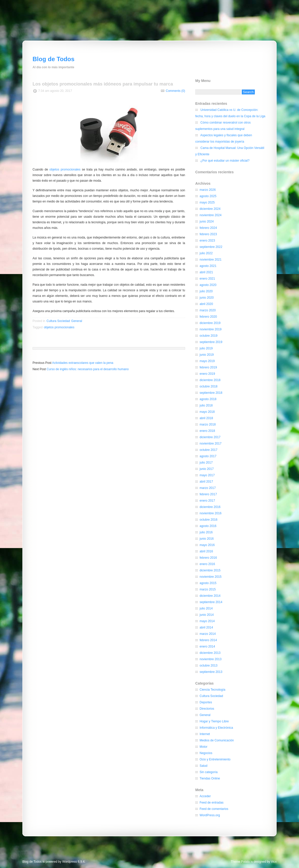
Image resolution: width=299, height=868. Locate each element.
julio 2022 (206, 253)
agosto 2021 (208, 266)
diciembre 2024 (210, 209)
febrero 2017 (208, 494)
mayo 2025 (207, 202)
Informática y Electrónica (216, 728)
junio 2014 (207, 615)
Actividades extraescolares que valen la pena (83, 363)
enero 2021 (207, 279)
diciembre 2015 (210, 570)
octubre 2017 (208, 450)
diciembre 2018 (210, 380)
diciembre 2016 (210, 507)
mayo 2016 (207, 545)
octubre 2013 (208, 666)
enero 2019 (207, 374)
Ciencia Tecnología (212, 690)
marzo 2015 (208, 589)
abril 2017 (206, 482)
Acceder (205, 796)
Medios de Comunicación (217, 740)
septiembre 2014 (211, 602)
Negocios (206, 753)
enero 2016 (207, 564)
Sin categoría (209, 772)
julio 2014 (206, 608)
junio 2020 (207, 298)
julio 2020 (206, 291)
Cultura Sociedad (58, 321)
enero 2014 (207, 646)
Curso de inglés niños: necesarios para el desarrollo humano (88, 369)
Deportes (206, 702)
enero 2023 (207, 241)
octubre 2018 (208, 386)
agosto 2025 (208, 196)
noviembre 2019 (211, 329)
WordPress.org (210, 815)
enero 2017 (207, 501)
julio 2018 (206, 405)
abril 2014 (206, 627)
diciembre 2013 (210, 653)
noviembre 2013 (211, 659)
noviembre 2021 (211, 260)
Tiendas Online (210, 778)
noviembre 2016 (211, 513)
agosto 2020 (208, 285)
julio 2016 (206, 532)
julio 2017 (206, 463)
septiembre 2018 (211, 393)
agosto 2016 (208, 526)
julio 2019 (206, 348)
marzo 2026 (208, 190)
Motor (204, 747)
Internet (205, 734)
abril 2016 (206, 551)
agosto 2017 (208, 456)
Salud (204, 766)
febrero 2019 (208, 367)
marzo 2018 (208, 424)
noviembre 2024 (211, 215)
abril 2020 (206, 304)
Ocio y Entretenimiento (215, 759)
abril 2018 (206, 418)
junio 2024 (207, 222)
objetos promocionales (65, 169)
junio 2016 (207, 539)
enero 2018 (207, 431)
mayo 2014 (207, 621)
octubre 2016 (208, 520)
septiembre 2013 (211, 672)
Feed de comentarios (214, 809)
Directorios (207, 709)
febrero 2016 (208, 558)
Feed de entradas (212, 803)
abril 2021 (206, 272)
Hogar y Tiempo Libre (214, 721)
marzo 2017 (208, 488)
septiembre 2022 (211, 247)
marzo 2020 (208, 310)
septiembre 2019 (211, 342)
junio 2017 (207, 469)
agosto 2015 (208, 583)
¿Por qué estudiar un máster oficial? (225, 161)
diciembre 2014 (210, 596)
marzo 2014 (208, 634)
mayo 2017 (207, 475)
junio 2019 (207, 355)
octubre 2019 (208, 336)
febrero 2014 (208, 640)
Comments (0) (175, 91)
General (77, 321)
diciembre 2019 (210, 323)
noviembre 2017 (211, 444)
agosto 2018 (208, 399)
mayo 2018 (207, 412)
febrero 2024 (208, 228)
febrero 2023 (208, 234)
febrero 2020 (208, 317)
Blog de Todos (54, 59)
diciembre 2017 (210, 437)
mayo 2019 (207, 361)
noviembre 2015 (211, 577)
